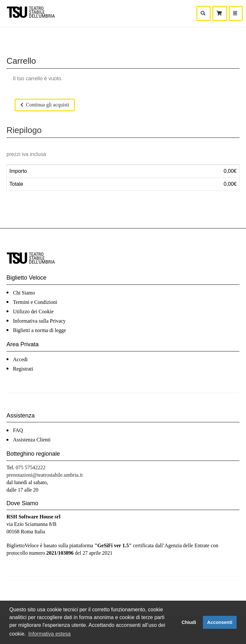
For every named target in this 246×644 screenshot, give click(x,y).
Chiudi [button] (189, 622)
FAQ (18, 430)
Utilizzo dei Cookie (33, 311)
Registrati (23, 369)
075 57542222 (30, 467)
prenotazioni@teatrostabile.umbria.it (45, 475)
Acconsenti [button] (220, 622)
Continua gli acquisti (45, 105)
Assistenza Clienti (32, 440)
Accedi (20, 359)
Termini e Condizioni (35, 302)
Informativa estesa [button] (49, 634)
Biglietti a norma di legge (40, 330)
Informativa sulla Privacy (39, 321)
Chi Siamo (24, 293)
